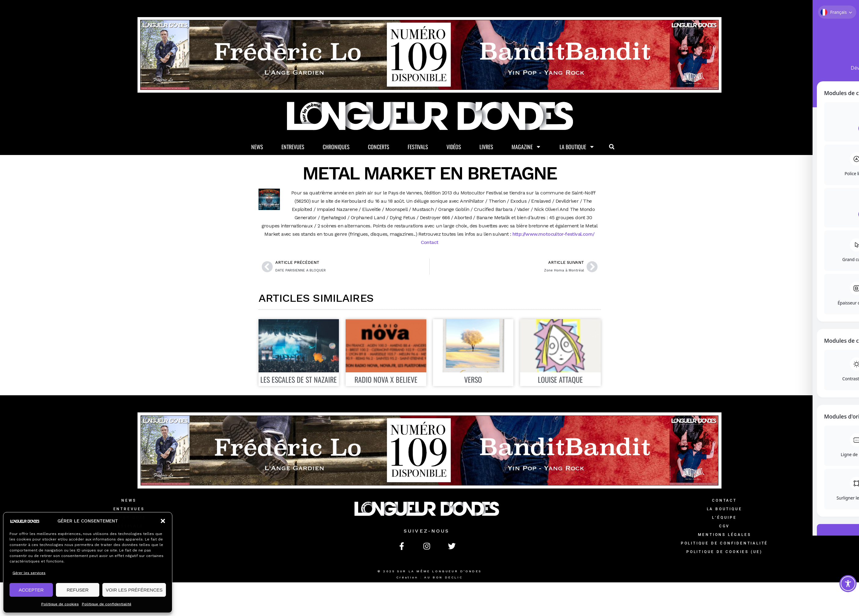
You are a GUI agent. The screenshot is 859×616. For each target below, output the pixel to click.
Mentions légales (725, 535)
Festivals (418, 147)
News (257, 147)
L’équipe (724, 518)
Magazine (526, 147)
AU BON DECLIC (443, 578)
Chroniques (336, 147)
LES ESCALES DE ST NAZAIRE (299, 380)
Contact (430, 243)
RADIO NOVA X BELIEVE (386, 380)
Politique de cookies (60, 604)
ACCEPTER (31, 590)
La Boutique (577, 147)
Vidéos (454, 147)
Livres (486, 147)
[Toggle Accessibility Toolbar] (848, 584)
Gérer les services (29, 573)
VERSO (473, 380)
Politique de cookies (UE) (724, 552)
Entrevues (293, 147)
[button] (163, 521)
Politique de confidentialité (107, 604)
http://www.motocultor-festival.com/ (554, 235)
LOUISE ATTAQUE (560, 380)
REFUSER (78, 590)
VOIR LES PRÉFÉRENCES (134, 590)
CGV (724, 527)
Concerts (379, 147)
